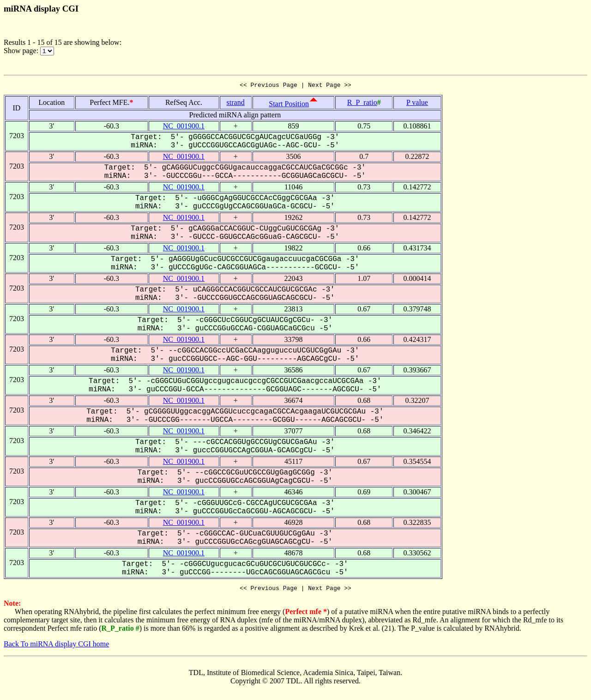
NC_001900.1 (184, 127)
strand (236, 104)
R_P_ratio (362, 104)
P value (417, 104)
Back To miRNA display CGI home (56, 647)
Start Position (289, 105)
